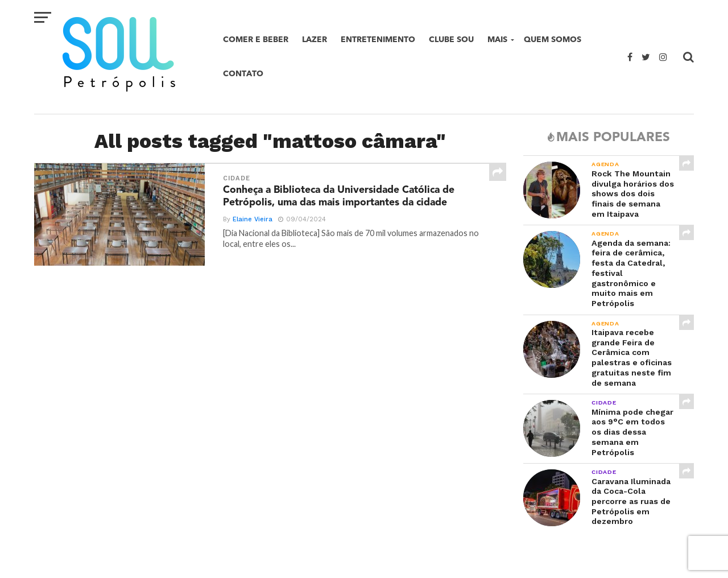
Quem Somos (553, 40)
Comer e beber (256, 40)
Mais (497, 40)
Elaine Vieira (253, 219)
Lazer (315, 40)
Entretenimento (378, 40)
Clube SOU (451, 40)
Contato (243, 74)
